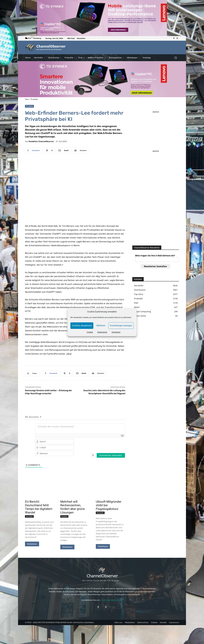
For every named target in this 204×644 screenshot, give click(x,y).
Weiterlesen (32, 544)
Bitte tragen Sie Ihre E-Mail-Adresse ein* (155, 256)
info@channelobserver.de (111, 600)
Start (27, 99)
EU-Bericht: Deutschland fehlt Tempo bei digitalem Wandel (39, 507)
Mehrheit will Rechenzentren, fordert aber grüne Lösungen (72, 507)
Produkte (34, 99)
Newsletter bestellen (155, 266)
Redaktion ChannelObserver (41, 141)
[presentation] (107, 444)
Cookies (90, 332)
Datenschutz (102, 332)
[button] (176, 58)
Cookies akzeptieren (82, 326)
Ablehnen (101, 326)
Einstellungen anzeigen (121, 326)
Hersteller (29, 516)
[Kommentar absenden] (111, 455)
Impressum (116, 332)
